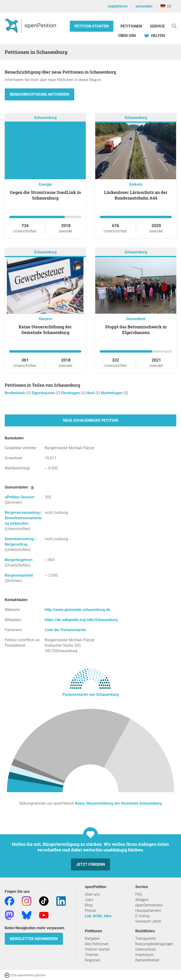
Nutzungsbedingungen (154, 944)
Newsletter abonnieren (34, 939)
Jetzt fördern (90, 864)
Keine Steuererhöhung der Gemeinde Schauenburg (45, 330)
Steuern (45, 319)
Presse (90, 911)
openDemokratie (149, 905)
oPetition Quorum (20, 497)
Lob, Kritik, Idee (98, 916)
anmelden (144, 6)
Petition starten (92, 26)
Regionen (93, 960)
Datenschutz (146, 949)
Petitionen (132, 26)
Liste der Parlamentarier (66, 630)
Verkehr (136, 184)
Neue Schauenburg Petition (90, 420)
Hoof (91, 393)
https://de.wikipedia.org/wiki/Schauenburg (81, 620)
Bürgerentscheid (19, 575)
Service (157, 26)
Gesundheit (136, 319)
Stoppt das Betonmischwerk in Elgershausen (136, 330)
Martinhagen (112, 393)
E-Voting (142, 916)
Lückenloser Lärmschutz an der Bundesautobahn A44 (136, 195)
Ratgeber (92, 939)
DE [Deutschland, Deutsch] (166, 6)
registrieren (118, 6)
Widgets (142, 900)
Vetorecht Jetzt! (148, 921)
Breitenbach (15, 393)
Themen (92, 955)
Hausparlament (148, 911)
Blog (89, 905)
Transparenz (146, 939)
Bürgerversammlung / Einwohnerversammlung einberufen (23, 518)
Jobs (89, 900)
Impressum (145, 955)
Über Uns (127, 36)
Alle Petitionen (97, 944)
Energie (45, 184)
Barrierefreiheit (147, 960)
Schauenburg (45, 118)
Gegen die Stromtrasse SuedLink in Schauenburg (45, 195)
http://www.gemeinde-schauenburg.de (78, 610)
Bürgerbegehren (19, 560)
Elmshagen (71, 393)
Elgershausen (44, 393)
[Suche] (174, 26)
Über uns (92, 894)
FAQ (139, 894)
